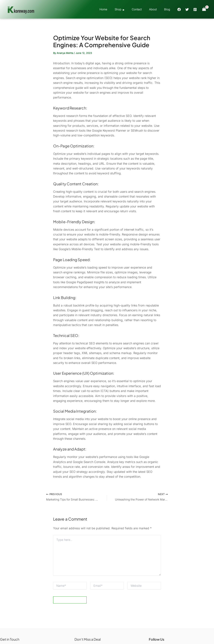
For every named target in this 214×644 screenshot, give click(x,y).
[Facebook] (179, 9)
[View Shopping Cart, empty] (204, 9)
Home (112, 9)
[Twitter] (187, 9)
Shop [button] (124, 9)
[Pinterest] (195, 9)
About (156, 9)
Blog (168, 9)
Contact (141, 9)
